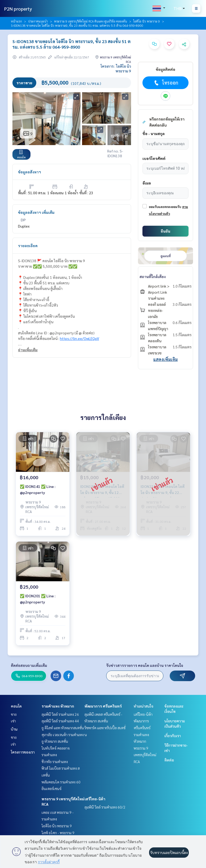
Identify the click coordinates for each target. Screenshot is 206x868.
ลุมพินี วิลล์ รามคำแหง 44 (60, 721)
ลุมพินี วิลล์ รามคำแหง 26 (60, 714)
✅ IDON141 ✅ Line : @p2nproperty (38, 489)
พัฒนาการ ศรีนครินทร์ (103, 706)
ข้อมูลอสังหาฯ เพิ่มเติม (36, 212)
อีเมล (147, 183)
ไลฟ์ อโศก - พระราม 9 (58, 833)
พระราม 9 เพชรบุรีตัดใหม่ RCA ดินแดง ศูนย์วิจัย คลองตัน (91, 21)
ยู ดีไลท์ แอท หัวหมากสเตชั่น (63, 728)
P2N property (18, 9)
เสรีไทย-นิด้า (95, 799)
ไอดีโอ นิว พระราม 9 (147, 21)
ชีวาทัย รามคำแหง (55, 761)
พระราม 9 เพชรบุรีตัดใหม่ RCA (145, 755)
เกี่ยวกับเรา (173, 736)
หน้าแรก (16, 21)
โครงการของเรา (23, 752)
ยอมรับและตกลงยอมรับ (165, 207)
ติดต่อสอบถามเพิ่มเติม (29, 665)
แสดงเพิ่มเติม (165, 359)
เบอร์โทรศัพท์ (154, 158)
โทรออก (166, 83)
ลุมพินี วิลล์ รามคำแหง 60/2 (105, 807)
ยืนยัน (165, 231)
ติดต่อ (169, 760)
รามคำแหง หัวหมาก (58, 706)
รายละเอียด (28, 246)
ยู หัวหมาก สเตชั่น (55, 741)
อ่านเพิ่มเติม (28, 350)
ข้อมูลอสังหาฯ (30, 172)
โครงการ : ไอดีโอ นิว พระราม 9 (116, 68)
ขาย (14, 714)
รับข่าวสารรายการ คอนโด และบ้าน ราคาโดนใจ (145, 665)
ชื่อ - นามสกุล (154, 133)
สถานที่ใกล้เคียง (153, 276)
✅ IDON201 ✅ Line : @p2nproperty (38, 599)
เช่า (13, 721)
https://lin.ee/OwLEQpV (79, 338)
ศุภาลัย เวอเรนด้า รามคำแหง (63, 735)
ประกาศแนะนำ (38, 21)
